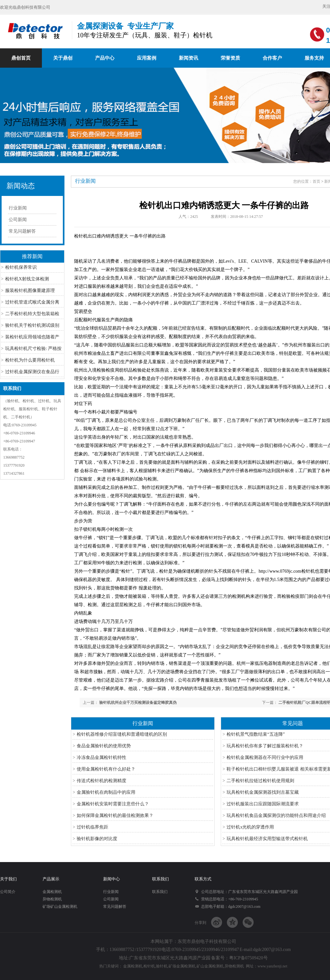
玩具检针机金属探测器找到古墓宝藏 (263, 792)
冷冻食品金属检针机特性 (102, 757)
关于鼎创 (63, 58)
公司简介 (8, 892)
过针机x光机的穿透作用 (250, 827)
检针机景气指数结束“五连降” (256, 734)
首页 (316, 181)
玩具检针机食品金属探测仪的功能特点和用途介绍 (276, 815)
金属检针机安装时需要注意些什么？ (113, 804)
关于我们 (8, 879)
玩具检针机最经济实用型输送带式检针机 (267, 839)
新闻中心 (112, 879)
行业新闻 (18, 208)
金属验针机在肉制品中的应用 (106, 792)
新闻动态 (21, 186)
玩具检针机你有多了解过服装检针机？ (265, 746)
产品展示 (51, 879)
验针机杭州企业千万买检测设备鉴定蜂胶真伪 (138, 703)
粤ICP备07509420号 (248, 958)
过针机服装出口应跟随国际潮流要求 (263, 804)
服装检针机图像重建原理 (30, 291)
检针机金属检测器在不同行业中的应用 (265, 757)
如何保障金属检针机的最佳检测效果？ (115, 815)
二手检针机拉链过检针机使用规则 (260, 781)
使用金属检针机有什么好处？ (106, 769)
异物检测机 (52, 899)
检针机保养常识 (21, 267)
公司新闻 (18, 220)
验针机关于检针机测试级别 (32, 325)
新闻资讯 (189, 58)
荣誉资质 (230, 58)
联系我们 (12, 388)
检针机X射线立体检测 (27, 279)
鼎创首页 (21, 58)
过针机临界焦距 (92, 827)
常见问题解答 (22, 231)
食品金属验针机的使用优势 (104, 746)
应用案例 (147, 58)
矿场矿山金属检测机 (60, 907)
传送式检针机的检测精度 (102, 781)
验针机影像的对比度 (97, 839)
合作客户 (272, 58)
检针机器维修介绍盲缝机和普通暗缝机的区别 (122, 734)
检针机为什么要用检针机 (30, 360)
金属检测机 (52, 892)
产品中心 (105, 58)
